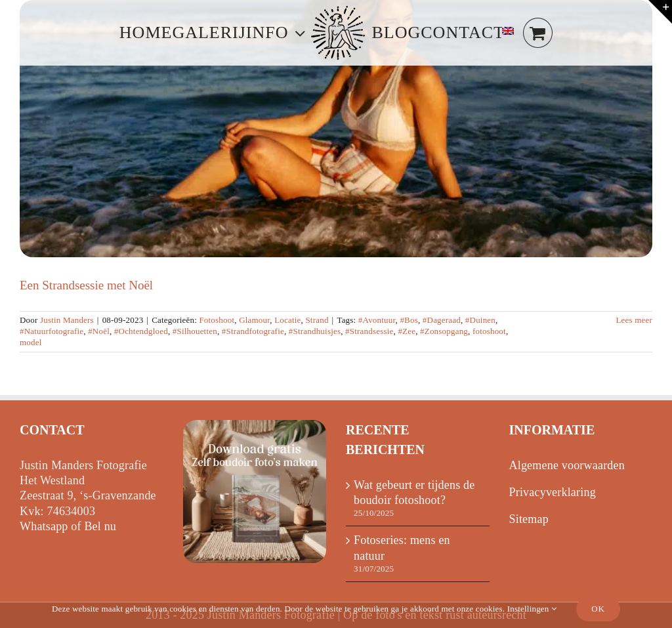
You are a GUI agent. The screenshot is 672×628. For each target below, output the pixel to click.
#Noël (99, 331)
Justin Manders (67, 320)
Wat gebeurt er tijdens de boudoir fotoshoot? (414, 492)
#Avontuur (377, 320)
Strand (317, 320)
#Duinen (480, 320)
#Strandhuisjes (315, 331)
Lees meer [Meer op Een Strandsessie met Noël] (634, 320)
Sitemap (529, 519)
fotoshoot (489, 331)
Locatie (287, 320)
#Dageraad (442, 320)
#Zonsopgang (444, 331)
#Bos (409, 320)
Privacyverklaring (553, 492)
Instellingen (532, 609)
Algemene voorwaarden (567, 465)
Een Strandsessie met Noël (86, 285)
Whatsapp (44, 526)
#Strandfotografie (253, 331)
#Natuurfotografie (52, 331)
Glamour (254, 320)
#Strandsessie (369, 331)
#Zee (407, 331)
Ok (598, 609)
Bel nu (100, 526)
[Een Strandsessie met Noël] (336, 129)
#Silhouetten (195, 331)
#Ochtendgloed (141, 331)
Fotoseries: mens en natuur (402, 548)
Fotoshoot (217, 320)
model (31, 342)
